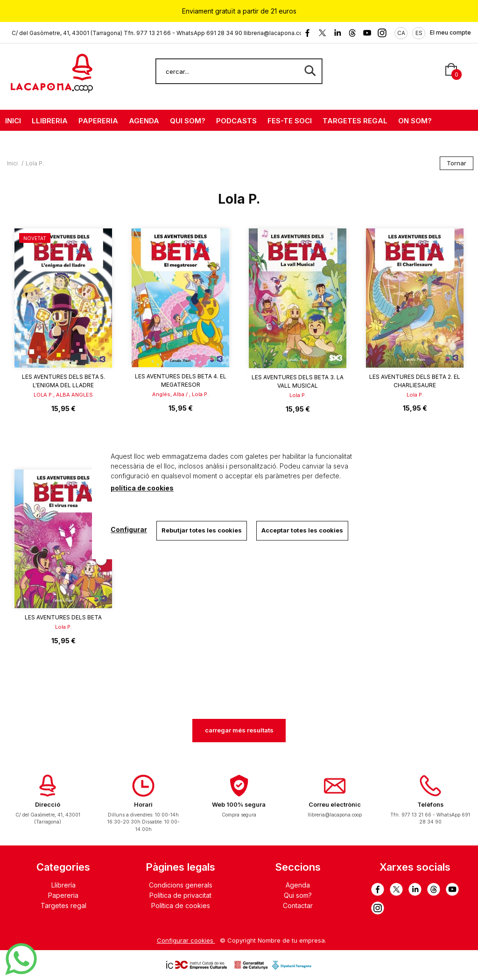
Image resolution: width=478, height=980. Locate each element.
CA (401, 33)
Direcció (48, 805)
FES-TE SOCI (290, 121)
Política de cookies (181, 905)
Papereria (63, 895)
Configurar (129, 529)
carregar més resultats (239, 730)
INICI (13, 121)
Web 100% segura (239, 805)
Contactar (298, 905)
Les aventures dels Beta (63, 617)
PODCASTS (236, 121)
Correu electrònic (335, 805)
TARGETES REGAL (355, 121)
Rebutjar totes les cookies (202, 530)
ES (419, 33)
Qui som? (298, 895)
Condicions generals (181, 885)
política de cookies (142, 488)
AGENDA (144, 121)
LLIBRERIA (50, 121)
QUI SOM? (188, 121)
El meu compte (450, 32)
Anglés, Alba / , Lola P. (180, 394)
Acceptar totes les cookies (302, 530)
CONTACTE (25, 142)
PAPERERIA (98, 121)
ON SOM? (415, 121)
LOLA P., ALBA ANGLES (63, 395)
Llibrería (63, 885)
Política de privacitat (180, 895)
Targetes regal (63, 905)
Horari (143, 805)
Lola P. (298, 395)
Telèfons (430, 805)
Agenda (298, 885)
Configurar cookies (186, 940)
